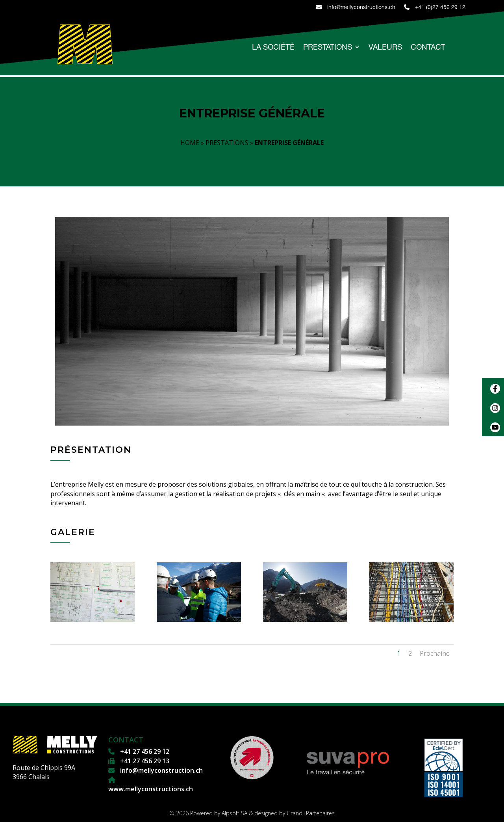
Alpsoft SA (234, 813)
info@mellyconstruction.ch (161, 770)
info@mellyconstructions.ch (356, 7)
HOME (190, 143)
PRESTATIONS (328, 48)
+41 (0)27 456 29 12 (435, 7)
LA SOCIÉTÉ (273, 48)
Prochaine (435, 653)
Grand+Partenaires (311, 813)
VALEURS (385, 48)
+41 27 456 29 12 (144, 751)
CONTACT (428, 48)
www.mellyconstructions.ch (151, 789)
